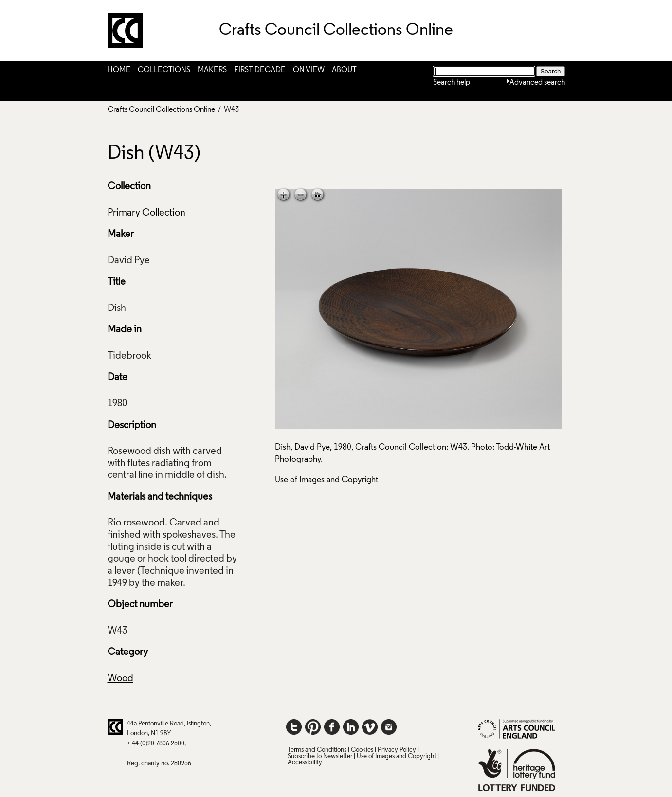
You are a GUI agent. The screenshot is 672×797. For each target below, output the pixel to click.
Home (119, 70)
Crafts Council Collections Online (161, 110)
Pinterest (313, 727)
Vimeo (370, 727)
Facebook (332, 727)
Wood (120, 679)
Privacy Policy (397, 750)
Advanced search (537, 83)
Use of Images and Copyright (327, 480)
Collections (164, 70)
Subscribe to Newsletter (320, 756)
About (344, 70)
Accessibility (305, 763)
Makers (212, 70)
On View (309, 70)
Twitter (294, 727)
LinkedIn (351, 727)
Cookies (362, 750)
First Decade (260, 70)
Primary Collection (146, 213)
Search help (452, 83)
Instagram (389, 727)
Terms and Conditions (317, 750)
